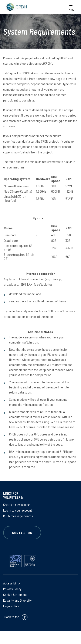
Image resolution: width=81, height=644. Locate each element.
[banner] (16, 7)
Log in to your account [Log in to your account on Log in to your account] (18, 510)
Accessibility (12, 583)
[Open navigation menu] (71, 7)
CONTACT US (22, 533)
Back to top (12, 617)
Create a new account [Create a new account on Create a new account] (17, 504)
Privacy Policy (12, 589)
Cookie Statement (15, 595)
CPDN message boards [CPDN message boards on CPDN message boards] (18, 516)
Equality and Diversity (17, 600)
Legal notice (11, 606)
